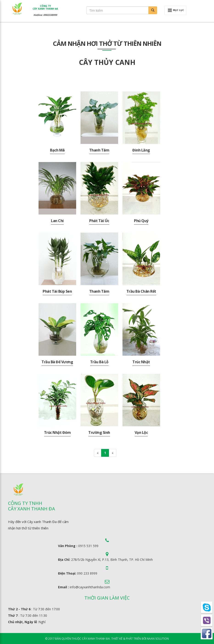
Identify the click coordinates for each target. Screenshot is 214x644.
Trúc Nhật (141, 362)
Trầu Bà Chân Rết (141, 291)
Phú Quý (141, 221)
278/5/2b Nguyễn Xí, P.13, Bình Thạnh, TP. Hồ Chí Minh (112, 560)
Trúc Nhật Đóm (57, 432)
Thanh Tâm (99, 150)
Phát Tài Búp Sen (57, 291)
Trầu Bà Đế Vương (57, 362)
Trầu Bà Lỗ (99, 362)
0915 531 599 (88, 546)
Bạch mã (57, 150)
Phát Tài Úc (99, 221)
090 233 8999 (87, 573)
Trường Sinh (99, 432)
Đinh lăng (141, 150)
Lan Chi (57, 221)
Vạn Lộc (141, 432)
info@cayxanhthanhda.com (90, 587)
